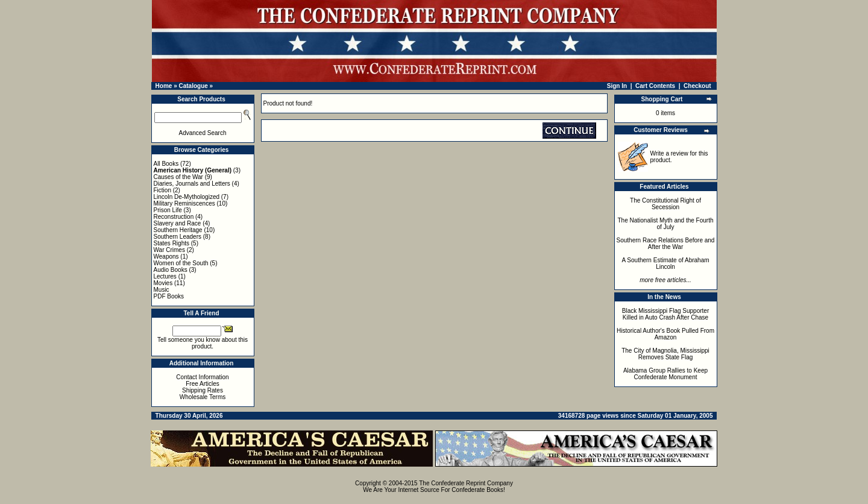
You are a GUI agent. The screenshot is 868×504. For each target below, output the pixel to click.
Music (162, 290)
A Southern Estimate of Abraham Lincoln (665, 263)
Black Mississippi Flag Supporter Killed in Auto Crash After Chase (666, 314)
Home (164, 86)
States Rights (171, 243)
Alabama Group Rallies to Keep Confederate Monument (665, 374)
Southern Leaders (178, 237)
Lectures (165, 276)
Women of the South (181, 263)
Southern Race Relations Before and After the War (666, 244)
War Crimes (169, 250)
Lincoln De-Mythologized (187, 197)
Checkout (697, 86)
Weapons (166, 257)
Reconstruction (174, 217)
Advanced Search (203, 133)
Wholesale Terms (203, 397)
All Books (166, 164)
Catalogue (193, 86)
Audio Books (171, 270)
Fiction (162, 190)
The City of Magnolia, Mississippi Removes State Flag (665, 354)
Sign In (617, 86)
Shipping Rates (203, 390)
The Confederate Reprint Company (466, 483)
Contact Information (202, 377)
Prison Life (168, 210)
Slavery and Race (178, 223)
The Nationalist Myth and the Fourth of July (666, 224)
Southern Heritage (178, 230)
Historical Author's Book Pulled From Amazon (665, 334)
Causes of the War (178, 177)
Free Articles (203, 384)
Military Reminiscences (184, 203)
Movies (163, 283)
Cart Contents (655, 86)
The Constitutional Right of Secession (665, 204)
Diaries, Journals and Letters (192, 184)
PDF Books (169, 296)
